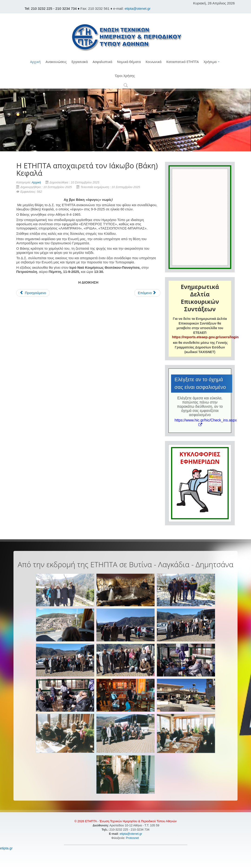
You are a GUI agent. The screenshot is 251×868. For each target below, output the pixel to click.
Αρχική (36, 62)
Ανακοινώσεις (56, 62)
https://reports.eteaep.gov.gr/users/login (205, 337)
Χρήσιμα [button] (212, 62)
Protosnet (133, 838)
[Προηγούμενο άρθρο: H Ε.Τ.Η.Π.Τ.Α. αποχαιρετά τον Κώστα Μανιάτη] (33, 293)
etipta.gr (6, 848)
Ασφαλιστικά (102, 62)
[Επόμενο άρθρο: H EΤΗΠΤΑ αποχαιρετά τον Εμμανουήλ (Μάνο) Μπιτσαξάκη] (147, 293)
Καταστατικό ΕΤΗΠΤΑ (183, 62)
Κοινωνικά (153, 62)
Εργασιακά (80, 62)
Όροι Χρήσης (125, 76)
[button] (126, 86)
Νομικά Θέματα (129, 62)
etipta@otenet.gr (137, 8)
